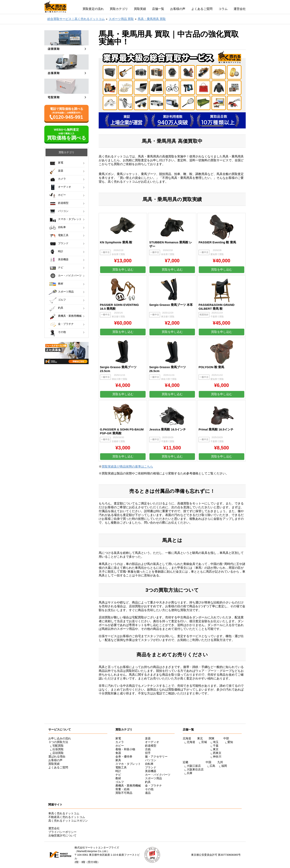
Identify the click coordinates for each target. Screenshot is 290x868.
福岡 (224, 766)
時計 (61, 251)
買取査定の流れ (93, 9)
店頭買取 (58, 753)
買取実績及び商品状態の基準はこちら (127, 466)
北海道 (191, 742)
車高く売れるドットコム (64, 813)
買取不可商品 (124, 793)
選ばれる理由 (57, 757)
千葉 (216, 746)
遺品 (148, 793)
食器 (118, 753)
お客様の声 (178, 9)
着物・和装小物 (125, 749)
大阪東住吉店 (195, 769)
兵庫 (190, 773)
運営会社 (240, 9)
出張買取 (58, 749)
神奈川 (217, 757)
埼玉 (216, 742)
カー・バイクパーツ (70, 276)
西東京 (217, 753)
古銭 (148, 749)
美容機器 (63, 259)
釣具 (61, 308)
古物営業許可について (62, 836)
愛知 (230, 742)
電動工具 (63, 235)
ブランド (63, 243)
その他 (62, 332)
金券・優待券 (124, 757)
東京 (216, 749)
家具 (118, 760)
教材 (61, 284)
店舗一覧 (158, 9)
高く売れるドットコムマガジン (68, 821)
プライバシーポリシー (62, 832)
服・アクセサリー (156, 757)
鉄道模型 (63, 203)
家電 (61, 163)
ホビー (62, 195)
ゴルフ (62, 300)
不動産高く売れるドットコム (67, 817)
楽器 (61, 171)
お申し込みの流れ (60, 738)
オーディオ (65, 187)
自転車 (62, 227)
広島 (212, 766)
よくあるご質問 (202, 9)
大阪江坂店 (194, 766)
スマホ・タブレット (70, 219)
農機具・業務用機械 (70, 316)
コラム (223, 9)
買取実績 (140, 9)
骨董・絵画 (122, 789)
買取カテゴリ (119, 9)
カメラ (62, 179)
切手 (148, 753)
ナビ (61, 267)
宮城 (204, 742)
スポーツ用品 (66, 292)
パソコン (63, 211)
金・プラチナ (66, 324)
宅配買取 (58, 746)
